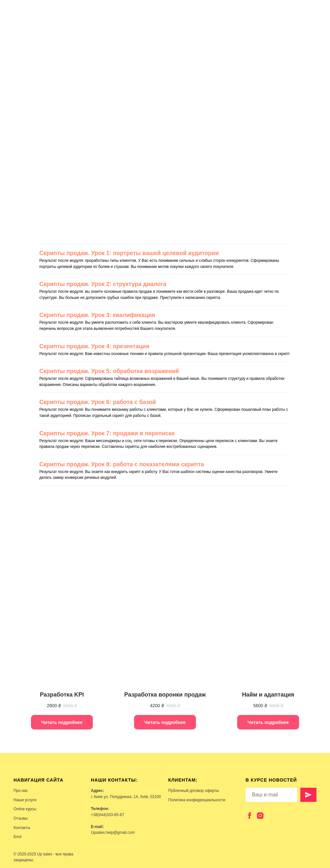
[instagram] (260, 816)
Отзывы (21, 818)
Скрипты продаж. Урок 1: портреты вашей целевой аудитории (129, 253)
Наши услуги (25, 800)
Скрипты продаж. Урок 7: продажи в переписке (107, 433)
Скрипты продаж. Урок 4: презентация (94, 346)
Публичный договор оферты (194, 791)
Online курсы (25, 809)
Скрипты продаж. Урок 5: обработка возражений (109, 371)
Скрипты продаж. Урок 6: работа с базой (98, 402)
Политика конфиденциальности (197, 800)
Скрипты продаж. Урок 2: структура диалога (103, 284)
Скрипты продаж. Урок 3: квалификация (97, 315)
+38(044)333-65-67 (107, 815)
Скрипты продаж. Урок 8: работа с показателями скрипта (122, 464)
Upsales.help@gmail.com (113, 833)
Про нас (21, 791)
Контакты (22, 828)
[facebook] (250, 816)
